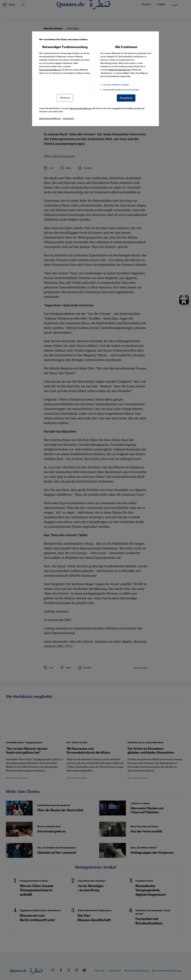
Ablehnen (65, 98)
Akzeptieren (126, 98)
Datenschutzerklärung (50, 70)
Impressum (68, 118)
